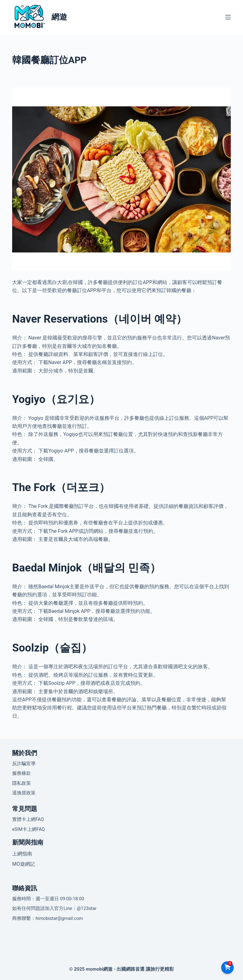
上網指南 (22, 854)
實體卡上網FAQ (28, 819)
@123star (86, 908)
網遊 (59, 17)
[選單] (228, 17)
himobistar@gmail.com (59, 918)
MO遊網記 (24, 864)
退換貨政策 (24, 793)
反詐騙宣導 (24, 764)
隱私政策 (21, 783)
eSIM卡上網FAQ (29, 829)
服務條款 (21, 773)
